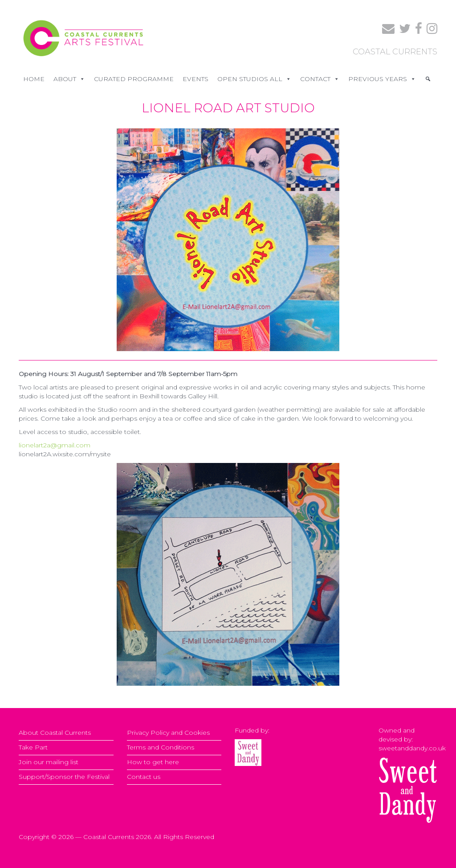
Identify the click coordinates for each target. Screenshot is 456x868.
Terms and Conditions (161, 747)
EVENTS (195, 79)
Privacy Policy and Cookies (168, 733)
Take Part (33, 747)
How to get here (153, 762)
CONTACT (320, 79)
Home (34, 79)
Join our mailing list (49, 762)
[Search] (428, 79)
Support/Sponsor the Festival (64, 777)
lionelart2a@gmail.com (55, 445)
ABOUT (69, 79)
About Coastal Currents (55, 733)
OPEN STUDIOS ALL (254, 79)
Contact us (144, 777)
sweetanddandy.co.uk (412, 748)
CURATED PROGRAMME (134, 79)
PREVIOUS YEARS (382, 79)
